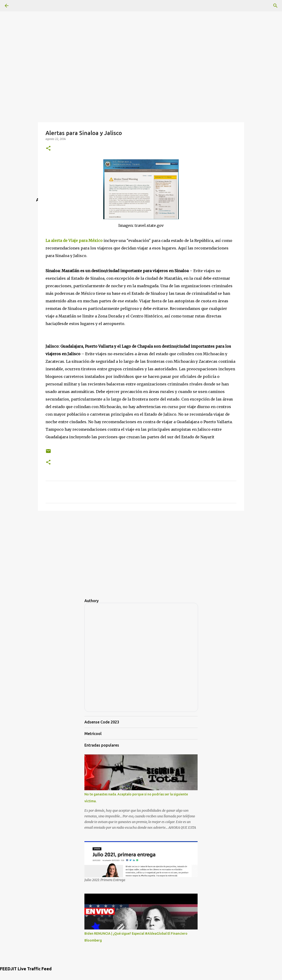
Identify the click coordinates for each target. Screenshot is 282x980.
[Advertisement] (141, 33)
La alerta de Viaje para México (74, 241)
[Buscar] (275, 6)
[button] (48, 149)
